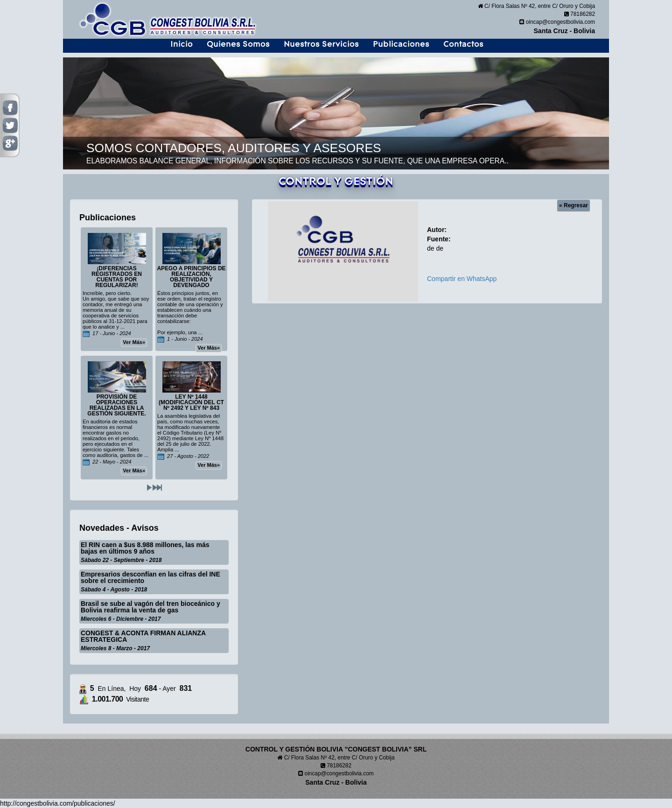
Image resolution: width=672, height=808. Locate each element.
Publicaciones (401, 44)
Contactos (463, 44)
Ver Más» (134, 342)
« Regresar (574, 205)
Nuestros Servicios (321, 44)
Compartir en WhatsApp (462, 279)
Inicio (182, 44)
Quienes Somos (238, 44)
